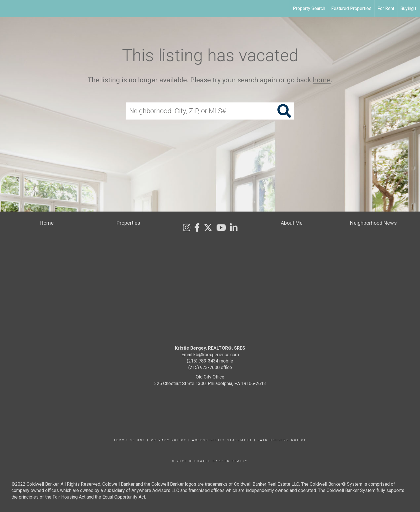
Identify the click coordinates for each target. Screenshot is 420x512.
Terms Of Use (130, 440)
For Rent (386, 8)
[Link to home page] (7, 9)
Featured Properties (351, 8)
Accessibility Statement (222, 440)
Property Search (309, 8)
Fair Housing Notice (282, 440)
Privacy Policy (169, 440)
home (322, 80)
